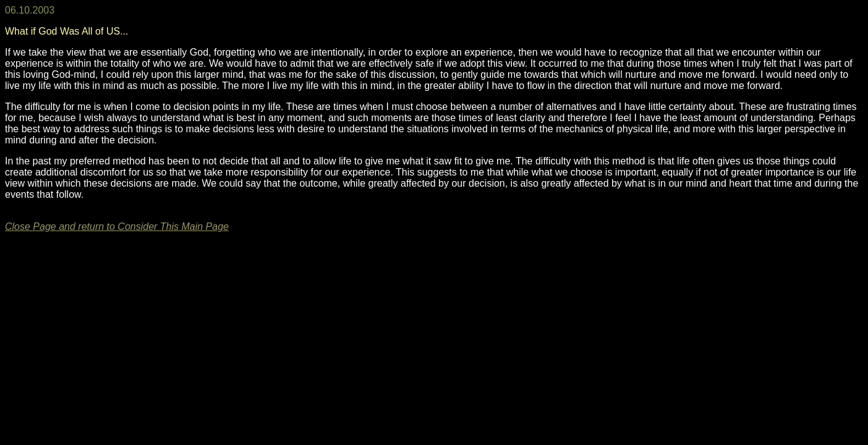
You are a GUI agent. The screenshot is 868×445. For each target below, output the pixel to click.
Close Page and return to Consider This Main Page (117, 227)
